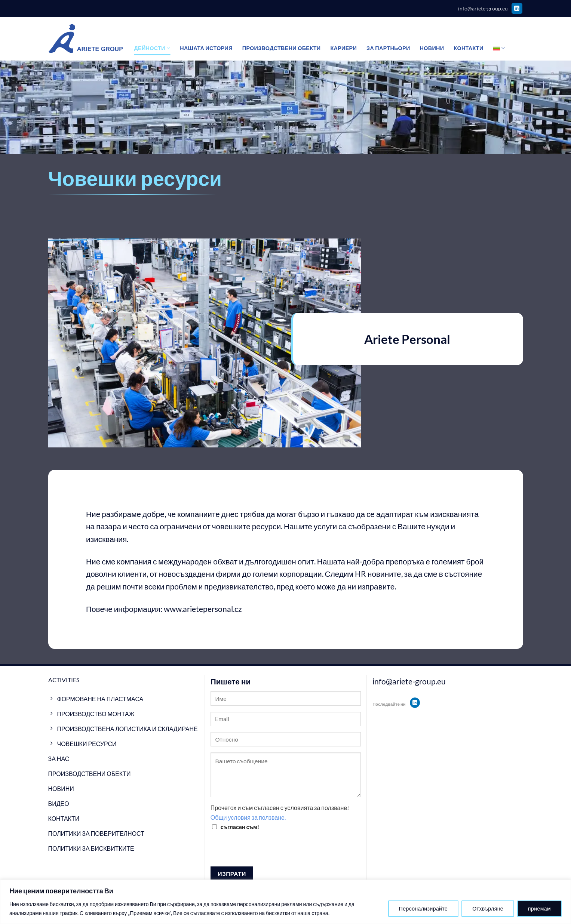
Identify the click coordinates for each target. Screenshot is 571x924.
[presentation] (267, 852)
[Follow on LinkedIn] (517, 9)
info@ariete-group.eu (483, 8)
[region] (285, 902)
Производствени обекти (282, 48)
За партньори (388, 48)
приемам (539, 908)
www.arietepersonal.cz (203, 609)
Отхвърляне (488, 908)
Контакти (468, 48)
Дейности (152, 48)
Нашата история (206, 48)
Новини (432, 48)
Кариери (343, 48)
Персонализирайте (423, 908)
